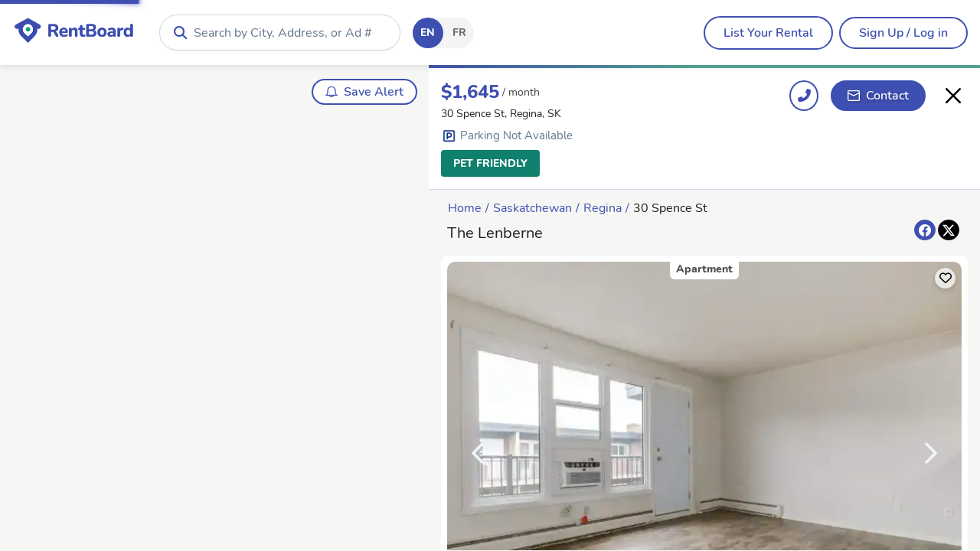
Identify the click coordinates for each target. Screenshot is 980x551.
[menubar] (768, 33)
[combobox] (280, 32)
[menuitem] (768, 33)
